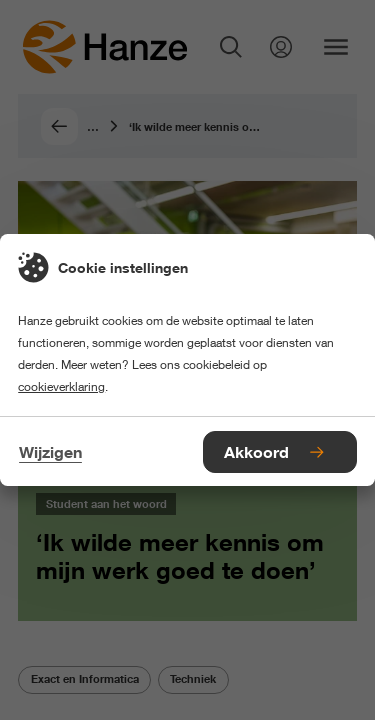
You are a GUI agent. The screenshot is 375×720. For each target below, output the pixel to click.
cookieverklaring (61, 386)
